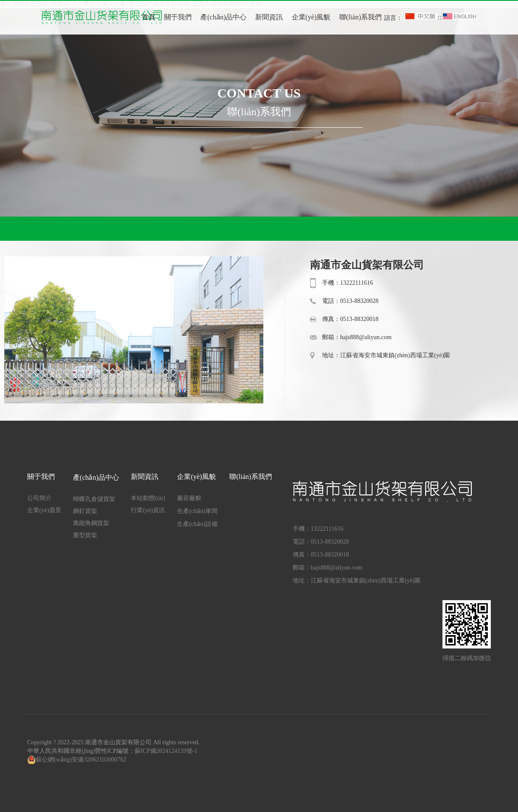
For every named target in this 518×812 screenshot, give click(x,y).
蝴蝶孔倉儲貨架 (94, 499)
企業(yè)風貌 (311, 17)
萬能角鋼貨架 (91, 523)
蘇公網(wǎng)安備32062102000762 (81, 760)
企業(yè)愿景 (44, 510)
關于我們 (178, 17)
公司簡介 (39, 498)
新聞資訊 (269, 17)
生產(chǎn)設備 (197, 524)
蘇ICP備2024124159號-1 (166, 751)
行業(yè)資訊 (148, 510)
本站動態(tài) (148, 498)
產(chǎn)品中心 (223, 17)
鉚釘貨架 (85, 511)
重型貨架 (85, 535)
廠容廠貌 (189, 498)
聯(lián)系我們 (361, 17)
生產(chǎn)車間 (197, 511)
